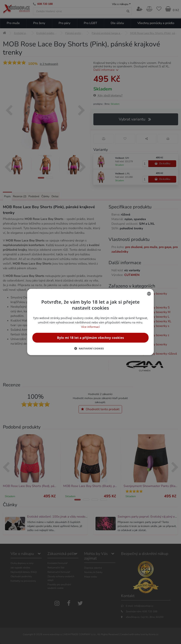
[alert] (90, 322)
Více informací (90, 327)
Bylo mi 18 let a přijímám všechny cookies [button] (90, 338)
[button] (91, 348)
